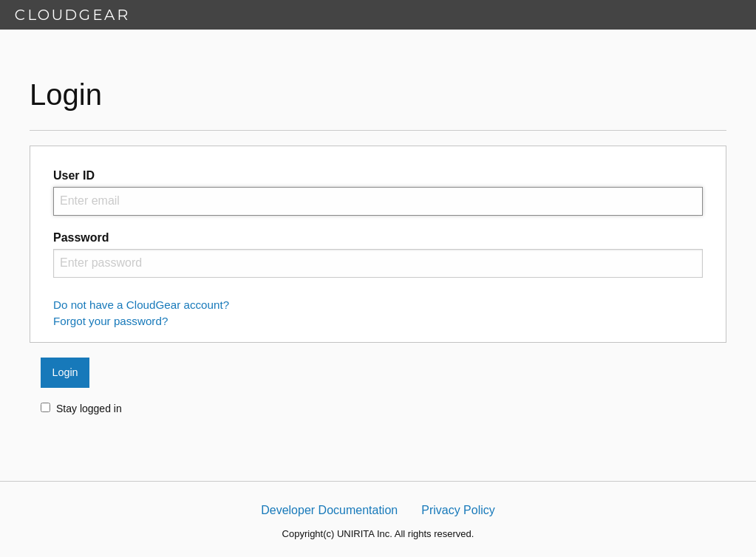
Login (65, 372)
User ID (74, 175)
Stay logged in (81, 409)
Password (81, 238)
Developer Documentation (329, 510)
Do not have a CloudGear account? (141, 305)
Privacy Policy (458, 510)
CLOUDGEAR (72, 15)
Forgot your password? (110, 321)
